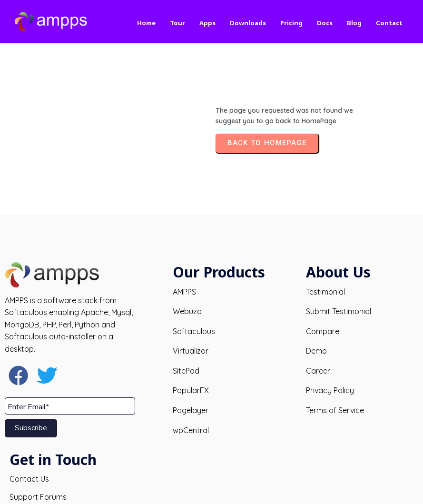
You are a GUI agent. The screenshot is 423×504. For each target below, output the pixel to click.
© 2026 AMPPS (211, 489)
